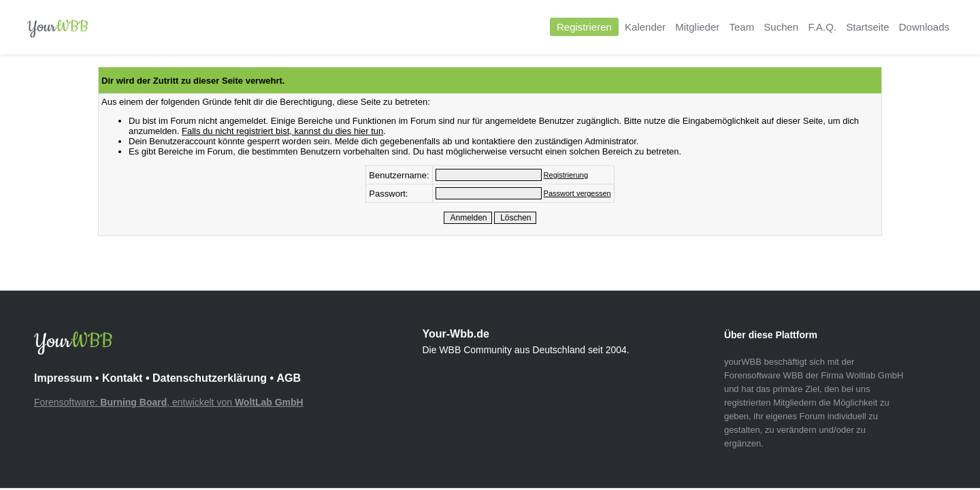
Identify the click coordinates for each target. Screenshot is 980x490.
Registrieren (584, 27)
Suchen (781, 27)
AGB (289, 378)
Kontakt (122, 378)
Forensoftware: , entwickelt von (169, 402)
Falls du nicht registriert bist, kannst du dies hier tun (282, 131)
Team (741, 27)
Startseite (867, 27)
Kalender (645, 27)
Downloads (924, 27)
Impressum (63, 378)
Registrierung (566, 175)
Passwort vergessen (577, 193)
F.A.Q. (822, 27)
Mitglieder (697, 27)
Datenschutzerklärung (210, 378)
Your (58, 27)
